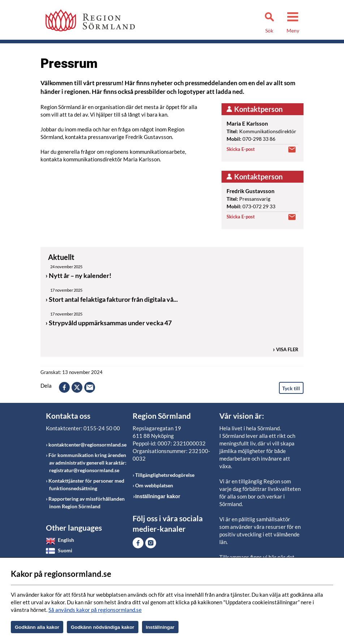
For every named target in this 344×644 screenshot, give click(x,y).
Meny (293, 31)
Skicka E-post (241, 149)
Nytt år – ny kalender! (80, 275)
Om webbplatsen (154, 485)
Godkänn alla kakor (37, 627)
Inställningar (160, 627)
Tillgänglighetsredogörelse (165, 475)
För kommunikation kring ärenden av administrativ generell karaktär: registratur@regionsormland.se (87, 463)
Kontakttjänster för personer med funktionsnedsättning (86, 484)
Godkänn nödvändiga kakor (103, 627)
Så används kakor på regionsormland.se (95, 610)
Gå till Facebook (138, 543)
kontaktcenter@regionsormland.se (87, 445)
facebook (64, 387)
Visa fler (287, 349)
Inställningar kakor (158, 496)
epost (90, 387)
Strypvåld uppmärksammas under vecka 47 (110, 323)
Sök (269, 31)
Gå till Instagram (151, 543)
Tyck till (291, 388)
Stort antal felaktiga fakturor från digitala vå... (113, 299)
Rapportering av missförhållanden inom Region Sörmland (87, 502)
